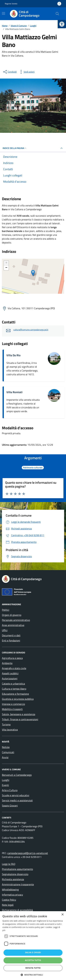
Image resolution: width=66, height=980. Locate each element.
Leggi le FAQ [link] (9, 864)
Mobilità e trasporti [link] (12, 709)
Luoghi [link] (6, 780)
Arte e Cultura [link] (10, 790)
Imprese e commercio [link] (13, 704)
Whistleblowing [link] (10, 889)
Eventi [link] (5, 785)
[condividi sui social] (10, 72)
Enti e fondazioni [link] (11, 640)
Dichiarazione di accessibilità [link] (17, 910)
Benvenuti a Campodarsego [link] (17, 775)
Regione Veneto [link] (11, 4)
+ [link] (6, 263)
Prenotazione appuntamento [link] (17, 869)
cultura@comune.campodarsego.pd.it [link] (31, 330)
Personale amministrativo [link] (16, 620)
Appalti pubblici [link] (10, 673)
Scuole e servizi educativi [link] (16, 795)
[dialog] (33, 946)
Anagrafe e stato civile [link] (14, 668)
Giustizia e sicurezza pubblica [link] (18, 699)
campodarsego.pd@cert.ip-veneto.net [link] (28, 853)
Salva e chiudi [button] (33, 952)
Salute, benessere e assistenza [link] (19, 714)
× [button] (62, 915)
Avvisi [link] (5, 757)
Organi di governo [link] (12, 615)
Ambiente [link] (7, 663)
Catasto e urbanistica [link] (13, 684)
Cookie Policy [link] (9, 900)
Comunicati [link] (8, 752)
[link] (62, 24)
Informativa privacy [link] (12, 895)
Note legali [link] (8, 905)
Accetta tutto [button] (33, 960)
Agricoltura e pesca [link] (12, 658)
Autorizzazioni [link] (10, 678)
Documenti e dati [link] (11, 635)
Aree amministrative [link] (13, 625)
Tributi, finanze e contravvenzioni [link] (20, 719)
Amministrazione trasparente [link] (18, 884)
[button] (33, 975)
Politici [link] (6, 610)
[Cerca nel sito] (57, 14)
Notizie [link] (6, 747)
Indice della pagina (15, 148)
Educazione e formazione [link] (15, 694)
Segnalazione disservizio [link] (15, 874)
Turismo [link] (6, 724)
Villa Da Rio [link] (14, 355)
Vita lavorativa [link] (10, 730)
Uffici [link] (5, 630)
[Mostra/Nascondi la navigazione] (4, 13)
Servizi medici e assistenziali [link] (17, 800)
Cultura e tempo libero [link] (14, 689)
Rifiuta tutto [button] (33, 968)
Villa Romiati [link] (14, 392)
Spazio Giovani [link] (10, 806)
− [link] (6, 268)
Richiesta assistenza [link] (13, 879)
